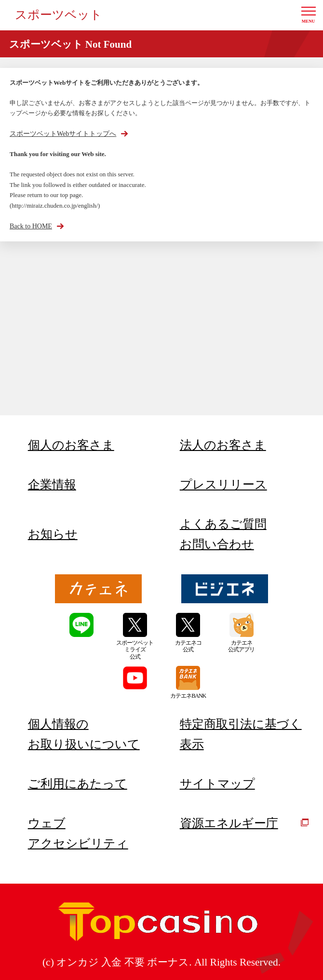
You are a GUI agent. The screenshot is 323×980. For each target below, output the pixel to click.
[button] (309, 15)
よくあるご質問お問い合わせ (223, 534)
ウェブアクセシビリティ (78, 833)
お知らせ (53, 534)
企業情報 (52, 484)
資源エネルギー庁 (244, 823)
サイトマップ (217, 784)
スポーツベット (59, 15)
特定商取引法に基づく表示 (241, 734)
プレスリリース (223, 484)
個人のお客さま (71, 445)
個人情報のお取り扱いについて (84, 734)
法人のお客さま (223, 445)
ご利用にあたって (78, 784)
